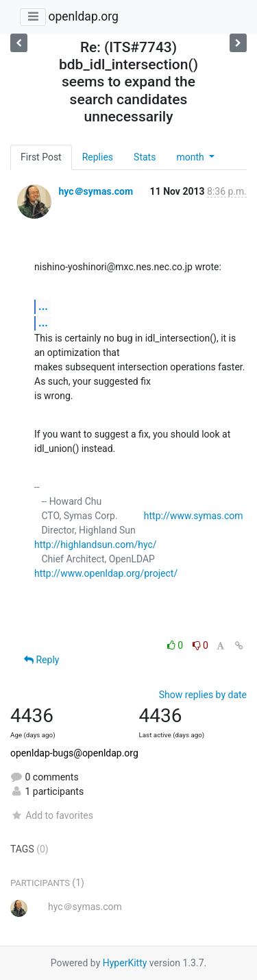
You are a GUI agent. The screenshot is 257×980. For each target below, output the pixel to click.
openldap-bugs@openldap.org (74, 753)
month (191, 157)
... (43, 306)
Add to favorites (52, 815)
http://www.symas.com (194, 516)
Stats (145, 157)
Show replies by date (203, 695)
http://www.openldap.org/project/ (106, 573)
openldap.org (83, 16)
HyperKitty (125, 963)
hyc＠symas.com (96, 191)
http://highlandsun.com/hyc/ (96, 545)
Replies (98, 157)
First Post (41, 157)
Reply (41, 660)
